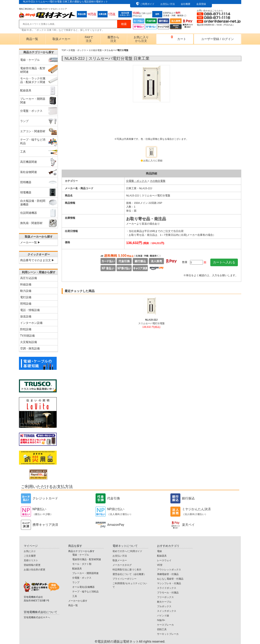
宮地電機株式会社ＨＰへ (37, 617)
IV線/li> (161, 620)
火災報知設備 (29, 342)
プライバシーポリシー (125, 579)
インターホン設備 (31, 323)
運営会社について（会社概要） (129, 574)
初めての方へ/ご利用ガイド (127, 551)
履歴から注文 (113, 39)
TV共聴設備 (27, 336)
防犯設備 (26, 329)
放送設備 (26, 316)
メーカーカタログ (122, 565)
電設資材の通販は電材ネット (131, 641)
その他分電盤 (95, 50)
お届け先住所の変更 (35, 570)
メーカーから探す (78, 601)
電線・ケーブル (81, 555)
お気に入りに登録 (153, 161)
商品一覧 (32, 39)
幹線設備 (26, 284)
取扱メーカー (61, 39)
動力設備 (26, 291)
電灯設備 (26, 297)
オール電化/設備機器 (84, 587)
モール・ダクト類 (82, 564)
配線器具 (77, 569)
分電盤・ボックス (77, 50)
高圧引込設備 (29, 278)
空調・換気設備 (30, 348)
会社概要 (186, 4)
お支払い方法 (168, 4)
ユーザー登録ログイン (217, 39)
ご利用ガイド (147, 4)
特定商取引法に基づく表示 (127, 570)
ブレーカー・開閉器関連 (85, 573)
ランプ (76, 582)
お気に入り (30, 551)
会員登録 (201, 4)
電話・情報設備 (30, 310)
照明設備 (26, 304)
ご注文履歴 (30, 556)
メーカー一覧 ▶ (30, 242)
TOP (64, 50)
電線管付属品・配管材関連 (87, 559)
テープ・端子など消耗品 (85, 592)
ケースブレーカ (165, 625)
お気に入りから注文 (141, 39)
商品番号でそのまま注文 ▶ (37, 260)
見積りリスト (31, 560)
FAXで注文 (89, 39)
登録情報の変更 (32, 565)
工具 (75, 596)
